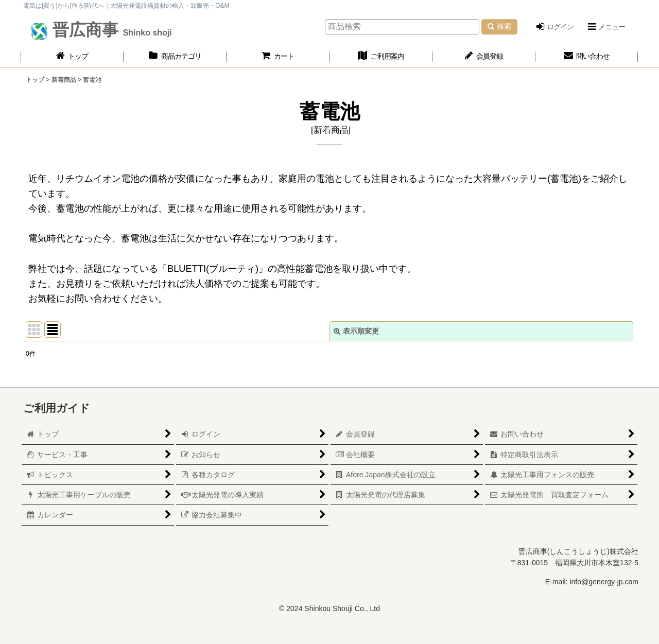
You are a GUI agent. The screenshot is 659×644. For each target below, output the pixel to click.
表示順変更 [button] (356, 331)
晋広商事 (110, 30)
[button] (606, 27)
